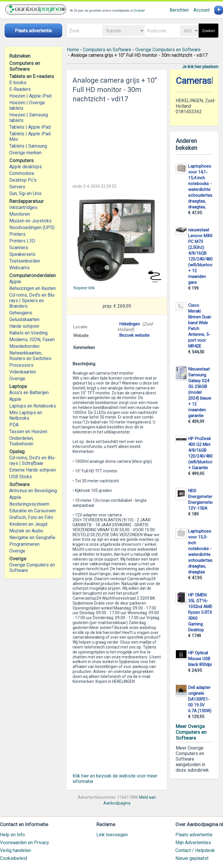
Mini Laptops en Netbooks (26, 415)
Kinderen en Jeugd (28, 524)
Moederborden (24, 346)
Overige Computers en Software (32, 568)
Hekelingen (130, 324)
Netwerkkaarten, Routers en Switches (30, 356)
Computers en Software (107, 50)
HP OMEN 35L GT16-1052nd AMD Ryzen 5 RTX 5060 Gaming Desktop (200, 612)
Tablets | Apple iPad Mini (30, 137)
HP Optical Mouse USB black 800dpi (200, 659)
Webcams (19, 268)
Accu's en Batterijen (29, 393)
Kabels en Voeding (28, 333)
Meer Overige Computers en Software (191, 732)
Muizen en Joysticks (30, 221)
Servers (17, 187)
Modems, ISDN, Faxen (32, 340)
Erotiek (139, 11)
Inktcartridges (23, 207)
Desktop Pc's (23, 180)
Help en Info (12, 835)
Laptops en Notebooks (33, 406)
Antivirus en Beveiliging (33, 491)
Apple (15, 282)
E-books (18, 83)
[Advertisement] (117, 141)
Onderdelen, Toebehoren (21, 441)
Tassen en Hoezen (28, 432)
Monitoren (20, 214)
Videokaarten (23, 372)
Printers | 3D (22, 241)
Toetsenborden (25, 261)
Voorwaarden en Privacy (25, 843)
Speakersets (22, 254)
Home (73, 50)
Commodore (22, 173)
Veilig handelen (16, 850)
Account (202, 10)
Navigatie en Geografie (32, 537)
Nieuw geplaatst (192, 858)
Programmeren (24, 544)
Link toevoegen (112, 835)
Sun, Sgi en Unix (25, 193)
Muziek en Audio (26, 531)
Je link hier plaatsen (200, 67)
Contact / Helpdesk (195, 850)
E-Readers (20, 89)
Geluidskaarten (24, 319)
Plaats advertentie (194, 835)
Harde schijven (24, 326)
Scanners (19, 248)
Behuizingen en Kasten (33, 288)
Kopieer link (84, 288)
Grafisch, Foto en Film (31, 517)
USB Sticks (21, 477)
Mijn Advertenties (193, 843)
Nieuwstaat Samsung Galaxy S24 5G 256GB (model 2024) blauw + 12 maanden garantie (200, 392)
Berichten (179, 10)
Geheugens (21, 313)
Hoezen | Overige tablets (27, 105)
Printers (17, 234)
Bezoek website (134, 335)
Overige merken (25, 153)
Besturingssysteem (29, 504)
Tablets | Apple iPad (30, 127)
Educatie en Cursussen (33, 511)
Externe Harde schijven (33, 470)
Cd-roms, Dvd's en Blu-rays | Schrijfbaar (33, 460)
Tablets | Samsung (28, 146)
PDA (14, 425)
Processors (21, 365)
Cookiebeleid (14, 858)
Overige (17, 379)
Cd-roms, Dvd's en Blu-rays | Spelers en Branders (33, 301)
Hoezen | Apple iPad (30, 96)
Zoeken (208, 31)
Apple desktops (26, 167)
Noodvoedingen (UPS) (32, 227)
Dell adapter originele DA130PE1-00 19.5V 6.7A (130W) (200, 699)
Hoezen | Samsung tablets (29, 118)
